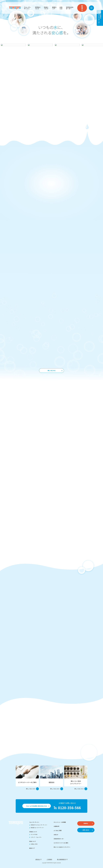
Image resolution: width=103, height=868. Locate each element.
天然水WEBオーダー (70, 8)
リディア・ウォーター (36, 837)
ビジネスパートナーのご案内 (61, 843)
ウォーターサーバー (28, 8)
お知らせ (61, 8)
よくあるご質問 (58, 830)
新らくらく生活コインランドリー (62, 847)
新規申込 (82, 8)
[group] (13, 48)
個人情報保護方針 (61, 859)
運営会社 (38, 859)
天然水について (38, 8)
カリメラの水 (34, 834)
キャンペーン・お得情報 (60, 822)
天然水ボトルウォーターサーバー (39, 825)
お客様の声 (56, 826)
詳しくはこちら (52, 370)
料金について (46, 8)
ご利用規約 (49, 859)
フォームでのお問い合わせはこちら (37, 806)
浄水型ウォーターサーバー (37, 828)
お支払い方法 (34, 844)
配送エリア (54, 8)
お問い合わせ (86, 830)
